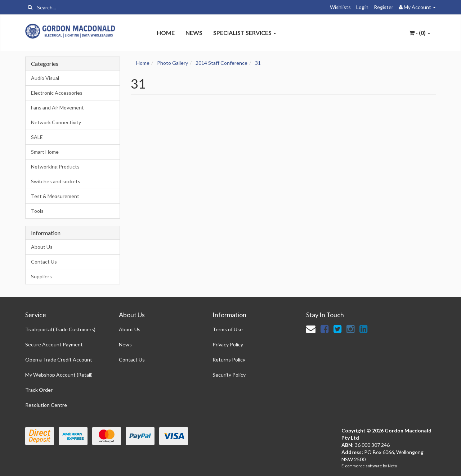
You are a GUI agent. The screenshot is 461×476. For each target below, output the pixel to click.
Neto (392, 466)
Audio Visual (45, 78)
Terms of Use (228, 329)
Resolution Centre (46, 405)
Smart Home (45, 152)
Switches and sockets (56, 181)
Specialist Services (245, 33)
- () (420, 33)
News (194, 33)
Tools (37, 211)
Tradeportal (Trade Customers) (60, 329)
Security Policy (229, 375)
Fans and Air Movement (57, 107)
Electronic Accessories (57, 93)
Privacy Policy (228, 344)
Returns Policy (229, 360)
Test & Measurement (55, 196)
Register (384, 7)
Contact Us (44, 262)
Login (362, 7)
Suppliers (41, 276)
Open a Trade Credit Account (59, 360)
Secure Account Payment (54, 344)
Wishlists (340, 7)
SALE (37, 137)
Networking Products (55, 167)
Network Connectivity (56, 122)
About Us (42, 247)
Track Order (39, 390)
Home (166, 33)
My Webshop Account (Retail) (59, 375)
